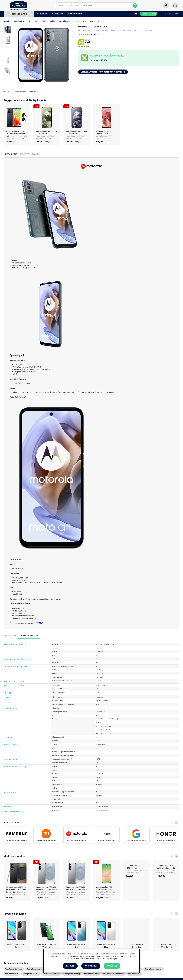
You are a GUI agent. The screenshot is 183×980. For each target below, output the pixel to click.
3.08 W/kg (99, 677)
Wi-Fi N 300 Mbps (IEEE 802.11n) (107, 719)
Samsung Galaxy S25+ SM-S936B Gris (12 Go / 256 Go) (47, 888)
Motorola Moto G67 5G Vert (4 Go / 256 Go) (46, 133)
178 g (97, 781)
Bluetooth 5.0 (100, 712)
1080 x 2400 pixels (102, 701)
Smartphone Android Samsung (17, 840)
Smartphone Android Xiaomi (47, 840)
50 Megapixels (101, 744)
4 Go (97, 693)
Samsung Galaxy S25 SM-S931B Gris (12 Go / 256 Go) (77, 888)
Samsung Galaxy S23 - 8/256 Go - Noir (134, 867)
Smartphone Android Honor (166, 840)
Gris (97, 766)
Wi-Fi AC (98, 723)
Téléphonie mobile (48, 21)
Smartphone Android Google (136, 840)
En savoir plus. (113, 959)
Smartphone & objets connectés (25, 21)
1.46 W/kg (99, 673)
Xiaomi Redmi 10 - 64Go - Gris (17, 946)
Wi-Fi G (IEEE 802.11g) (103, 726)
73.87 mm (99, 770)
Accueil (6, 21)
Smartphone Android (67, 21)
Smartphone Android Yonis (106, 840)
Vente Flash (42, 14)
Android (98, 681)
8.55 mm (99, 777)
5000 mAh (99, 795)
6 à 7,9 (98, 759)
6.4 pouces (99, 697)
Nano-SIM (99, 784)
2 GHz (98, 689)
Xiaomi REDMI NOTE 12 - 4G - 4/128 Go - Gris (166, 946)
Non (97, 792)
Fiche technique (29, 154)
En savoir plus (33, 92)
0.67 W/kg (99, 670)
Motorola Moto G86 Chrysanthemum (103, 133)
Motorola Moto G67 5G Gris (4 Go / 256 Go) (76, 133)
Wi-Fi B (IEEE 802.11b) (103, 733)
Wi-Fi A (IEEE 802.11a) (103, 730)
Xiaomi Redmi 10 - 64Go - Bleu (77, 946)
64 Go (98, 741)
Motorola (99, 648)
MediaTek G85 (101, 685)
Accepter (112, 966)
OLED (98, 704)
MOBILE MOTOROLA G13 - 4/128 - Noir (47, 946)
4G (97, 708)
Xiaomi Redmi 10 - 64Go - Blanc (106, 946)
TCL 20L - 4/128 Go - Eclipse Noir (136, 946)
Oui (97, 655)
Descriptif (11, 636)
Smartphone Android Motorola (77, 840)
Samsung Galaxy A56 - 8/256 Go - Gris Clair (104, 888)
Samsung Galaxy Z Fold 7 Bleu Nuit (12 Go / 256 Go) (166, 867)
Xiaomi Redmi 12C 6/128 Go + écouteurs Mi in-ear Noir (16, 134)
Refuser (70, 966)
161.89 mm (99, 774)
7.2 (97, 763)
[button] (89, 35)
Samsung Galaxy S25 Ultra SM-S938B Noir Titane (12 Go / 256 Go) (16, 890)
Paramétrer (91, 966)
